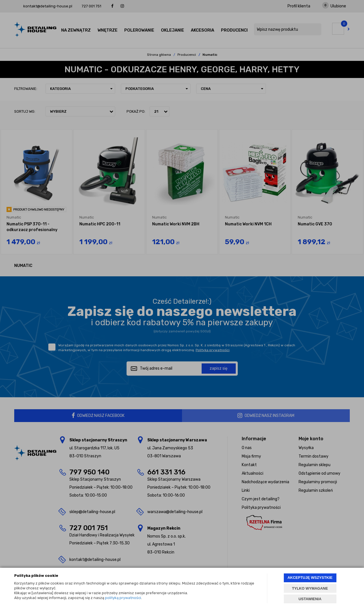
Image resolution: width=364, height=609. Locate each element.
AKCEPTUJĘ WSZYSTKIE (310, 578)
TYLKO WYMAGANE (310, 588)
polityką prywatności (123, 598)
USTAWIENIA (310, 599)
